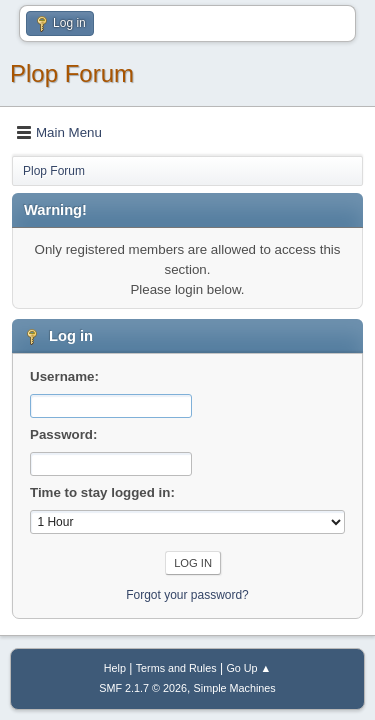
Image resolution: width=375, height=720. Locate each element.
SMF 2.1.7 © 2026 (143, 688)
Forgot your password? (187, 595)
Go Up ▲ (248, 668)
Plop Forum (72, 73)
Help (115, 668)
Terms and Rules (176, 668)
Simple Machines (235, 688)
